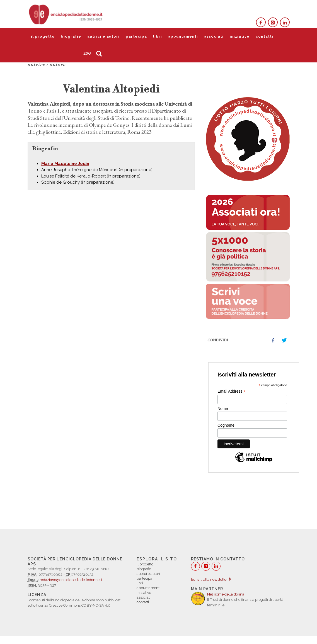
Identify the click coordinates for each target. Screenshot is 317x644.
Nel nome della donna (226, 594)
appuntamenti (183, 36)
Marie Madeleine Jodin (65, 164)
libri (158, 36)
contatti (264, 36)
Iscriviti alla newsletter (211, 579)
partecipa (136, 36)
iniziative (240, 36)
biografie (71, 36)
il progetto (43, 36)
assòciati (214, 36)
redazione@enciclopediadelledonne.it (71, 580)
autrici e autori (103, 36)
